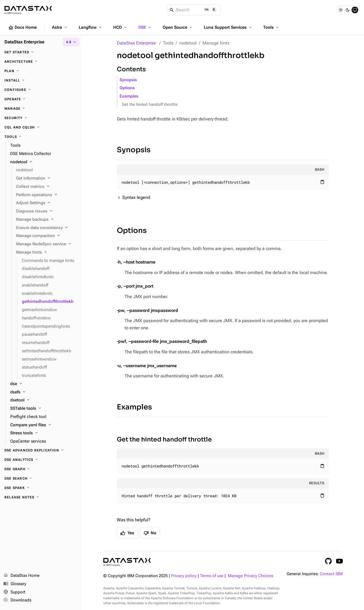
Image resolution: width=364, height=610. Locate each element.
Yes (127, 533)
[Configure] (41, 90)
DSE (145, 27)
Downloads (17, 600)
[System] (355, 10)
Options (127, 88)
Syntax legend (136, 197)
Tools (271, 27)
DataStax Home (21, 576)
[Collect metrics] (47, 187)
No (150, 533)
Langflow (91, 27)
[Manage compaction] (47, 236)
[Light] (341, 10)
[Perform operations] (47, 195)
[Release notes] (41, 497)
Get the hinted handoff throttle (150, 105)
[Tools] (41, 137)
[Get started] (41, 52)
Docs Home (22, 28)
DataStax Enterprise (136, 43)
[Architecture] (41, 62)
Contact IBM (331, 574)
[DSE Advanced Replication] (41, 450)
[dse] (44, 384)
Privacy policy (184, 576)
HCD (121, 27)
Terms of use (212, 576)
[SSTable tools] (44, 409)
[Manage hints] (47, 253)
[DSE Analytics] (41, 460)
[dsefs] (44, 392)
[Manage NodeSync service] (47, 244)
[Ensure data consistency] (47, 228)
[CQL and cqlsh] (41, 127)
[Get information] (47, 178)
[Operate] (41, 99)
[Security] (41, 118)
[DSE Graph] (41, 469)
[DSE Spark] (41, 488)
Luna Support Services (228, 27)
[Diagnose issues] (47, 211)
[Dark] (348, 10)
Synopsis (128, 80)
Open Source (178, 27)
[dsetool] (44, 400)
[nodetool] (44, 162)
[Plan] (41, 71)
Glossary (15, 584)
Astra (60, 27)
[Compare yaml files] (44, 425)
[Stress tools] (44, 433)
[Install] (41, 80)
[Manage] (41, 109)
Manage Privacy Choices (250, 576)
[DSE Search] (41, 478)
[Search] (194, 10)
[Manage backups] (47, 220)
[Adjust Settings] (47, 203)
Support (14, 592)
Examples (129, 96)
